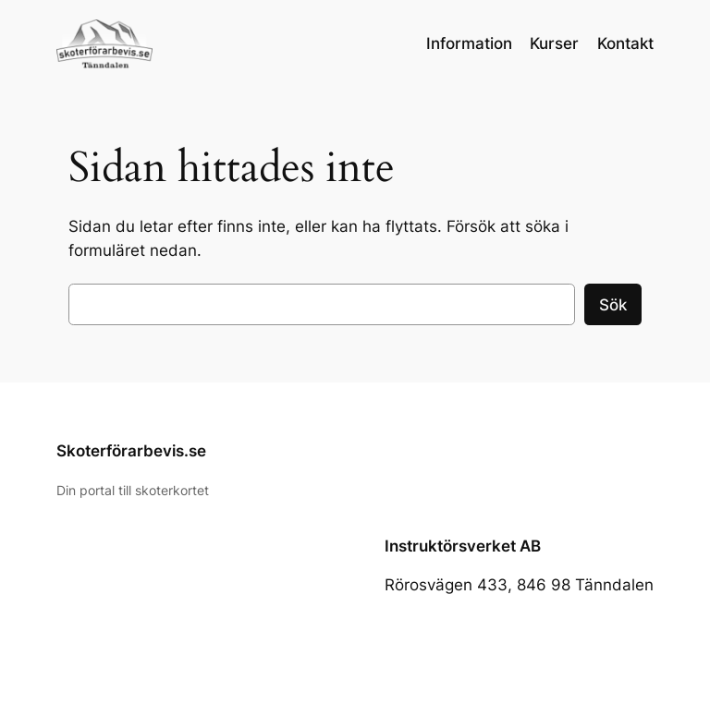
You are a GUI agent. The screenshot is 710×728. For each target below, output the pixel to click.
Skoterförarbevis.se (131, 451)
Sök (613, 305)
